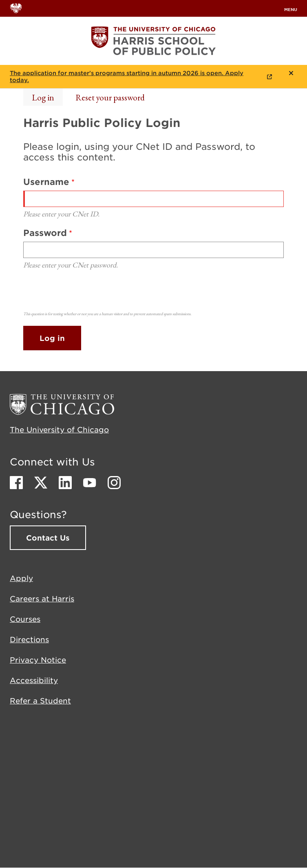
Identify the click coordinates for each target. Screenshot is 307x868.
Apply (21, 578)
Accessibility (34, 680)
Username (46, 181)
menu (291, 9)
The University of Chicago (59, 430)
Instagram (114, 483)
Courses (25, 619)
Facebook (16, 483)
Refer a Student (40, 701)
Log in (43, 97)
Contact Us (48, 538)
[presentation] (85, 293)
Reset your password (110, 97)
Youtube (90, 483)
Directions (29, 639)
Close (291, 73)
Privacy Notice (38, 660)
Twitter (41, 483)
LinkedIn (65, 483)
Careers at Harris (42, 599)
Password (45, 233)
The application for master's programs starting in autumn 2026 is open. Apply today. (127, 77)
